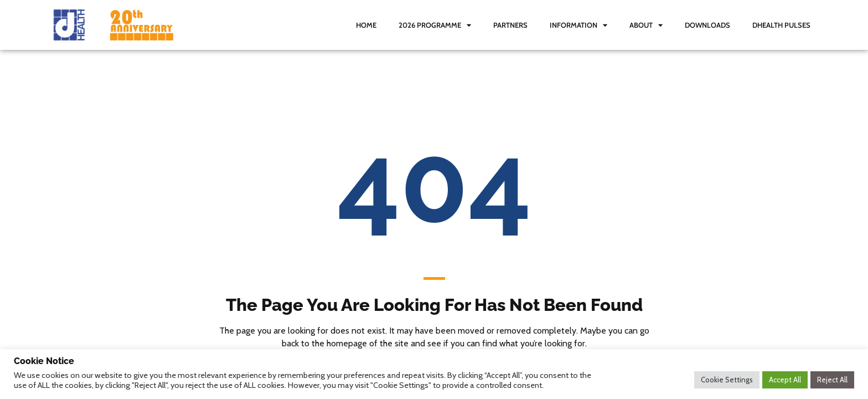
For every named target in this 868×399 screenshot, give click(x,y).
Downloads (707, 25)
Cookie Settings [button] (727, 380)
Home (366, 25)
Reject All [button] (832, 380)
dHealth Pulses (781, 25)
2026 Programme (435, 25)
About (646, 25)
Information (578, 25)
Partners (510, 25)
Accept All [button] (785, 380)
